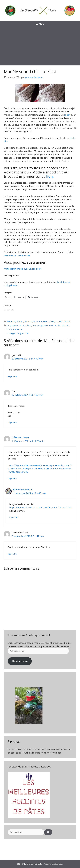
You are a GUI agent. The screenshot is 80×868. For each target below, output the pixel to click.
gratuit (45, 325)
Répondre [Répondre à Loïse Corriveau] (12, 479)
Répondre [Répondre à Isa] (12, 423)
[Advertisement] (40, 46)
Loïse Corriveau (20, 437)
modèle (53, 325)
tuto (67, 325)
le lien (67, 115)
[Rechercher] (48, 832)
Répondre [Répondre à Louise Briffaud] (12, 554)
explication (26, 325)
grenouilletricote (22, 490)
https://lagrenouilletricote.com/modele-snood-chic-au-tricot (40, 507)
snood (59, 321)
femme (36, 325)
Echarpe (11, 321)
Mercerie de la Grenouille (17, 255)
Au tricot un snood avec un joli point (23, 269)
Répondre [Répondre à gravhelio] (12, 376)
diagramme (13, 325)
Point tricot (49, 321)
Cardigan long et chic (18, 333)
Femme (28, 321)
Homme (38, 321)
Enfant (20, 321)
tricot (61, 325)
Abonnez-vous (20, 661)
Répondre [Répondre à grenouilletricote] (14, 518)
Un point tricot (14, 329)
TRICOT (67, 321)
